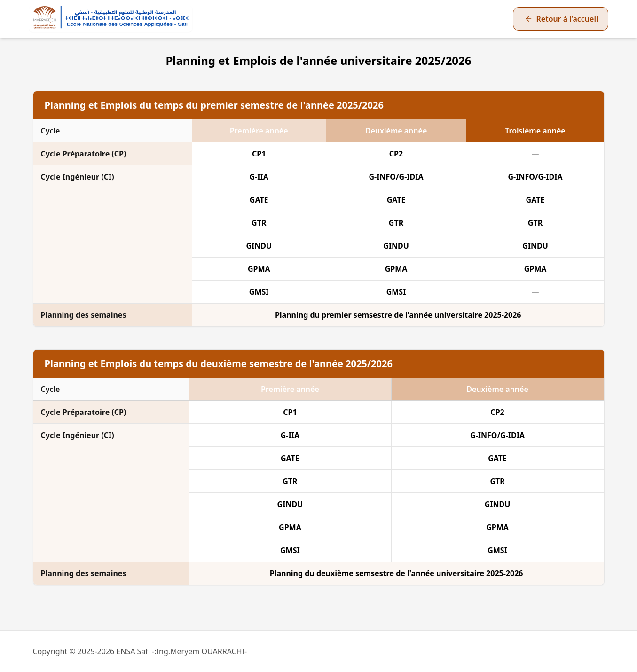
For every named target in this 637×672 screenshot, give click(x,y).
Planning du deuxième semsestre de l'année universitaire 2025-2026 (397, 573)
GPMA (259, 269)
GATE (259, 200)
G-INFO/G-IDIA (396, 177)
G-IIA (259, 177)
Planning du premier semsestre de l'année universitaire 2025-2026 (398, 315)
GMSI (259, 292)
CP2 (396, 154)
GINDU (259, 246)
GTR (259, 223)
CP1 (259, 154)
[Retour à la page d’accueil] (560, 19)
